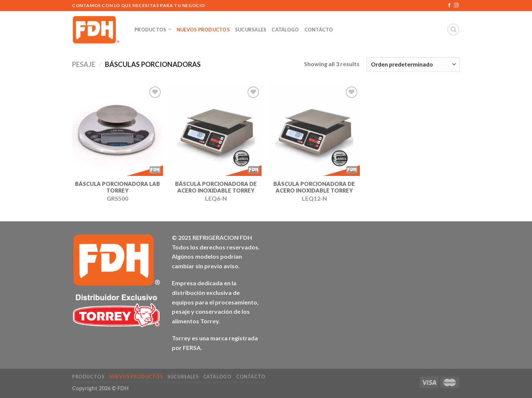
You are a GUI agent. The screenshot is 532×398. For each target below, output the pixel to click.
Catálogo (285, 30)
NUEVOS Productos (203, 30)
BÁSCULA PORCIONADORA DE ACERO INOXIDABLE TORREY (216, 187)
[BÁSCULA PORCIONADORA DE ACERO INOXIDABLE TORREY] (216, 130)
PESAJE (84, 64)
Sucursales (251, 30)
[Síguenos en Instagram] (456, 6)
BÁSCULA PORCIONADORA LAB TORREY (117, 187)
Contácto (319, 30)
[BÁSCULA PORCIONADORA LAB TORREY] (118, 130)
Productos (153, 29)
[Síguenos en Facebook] (449, 6)
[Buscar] (453, 30)
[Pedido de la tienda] (413, 64)
